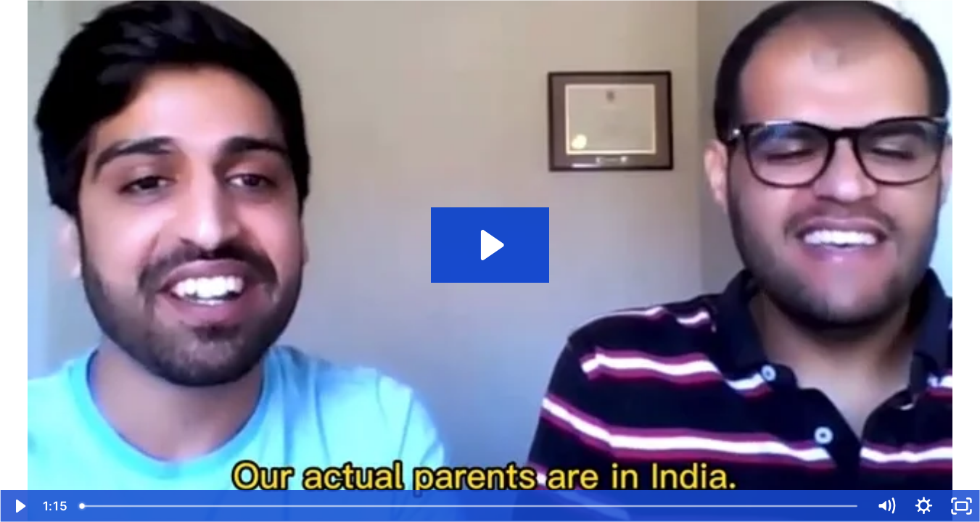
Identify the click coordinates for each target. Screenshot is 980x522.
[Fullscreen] (961, 506)
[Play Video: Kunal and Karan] (490, 245)
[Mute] (886, 506)
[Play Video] (19, 506)
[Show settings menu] (923, 506)
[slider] (470, 506)
